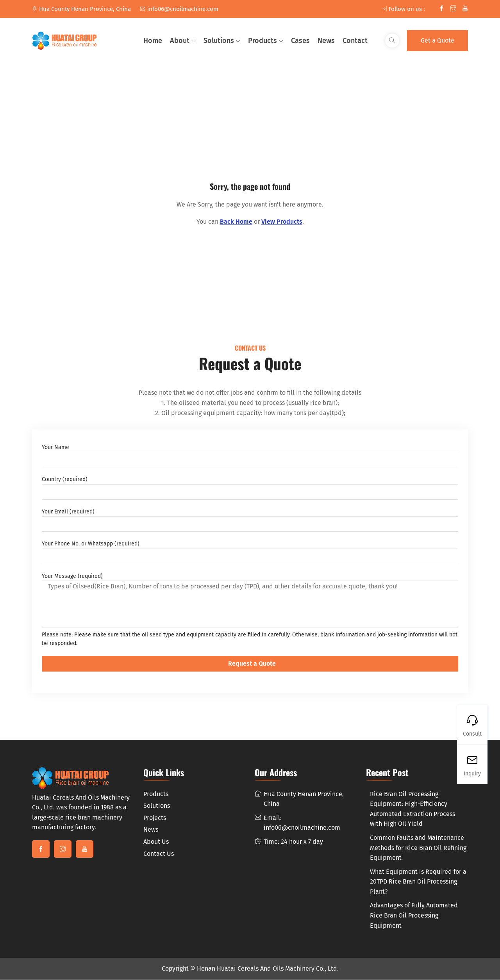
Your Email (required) (250, 520)
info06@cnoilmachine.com (179, 9)
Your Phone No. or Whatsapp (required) (250, 552)
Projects (155, 818)
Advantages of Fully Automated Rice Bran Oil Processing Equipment (414, 916)
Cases (300, 41)
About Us (156, 842)
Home (153, 41)
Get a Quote (437, 40)
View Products (282, 222)
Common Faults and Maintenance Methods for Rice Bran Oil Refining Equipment (418, 848)
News (326, 41)
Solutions (219, 41)
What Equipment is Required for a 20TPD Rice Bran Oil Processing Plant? (418, 882)
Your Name (250, 456)
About (180, 41)
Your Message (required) (250, 600)
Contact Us (159, 854)
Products (262, 41)
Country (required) (250, 488)
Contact (355, 41)
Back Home (236, 222)
